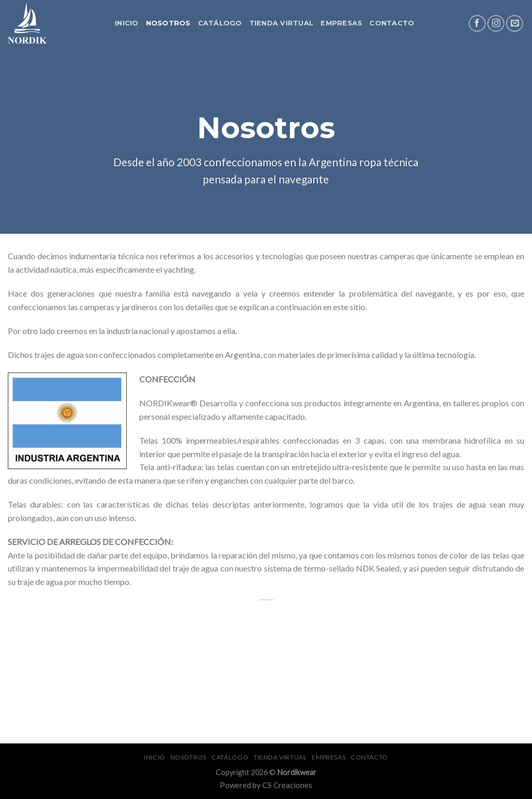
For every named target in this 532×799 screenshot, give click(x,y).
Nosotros (168, 23)
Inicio (127, 23)
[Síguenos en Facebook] (477, 24)
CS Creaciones (287, 785)
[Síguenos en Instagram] (496, 24)
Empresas (341, 23)
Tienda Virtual (282, 23)
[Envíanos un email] (515, 24)
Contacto (392, 23)
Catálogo (220, 23)
